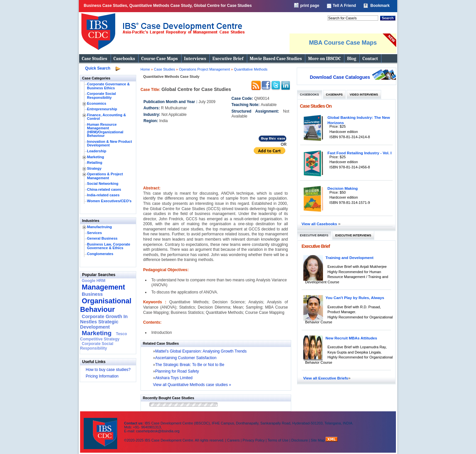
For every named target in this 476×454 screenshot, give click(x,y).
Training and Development (350, 258)
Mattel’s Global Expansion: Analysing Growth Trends (201, 351)
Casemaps (334, 95)
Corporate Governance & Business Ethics (108, 86)
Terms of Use (278, 440)
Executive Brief (228, 59)
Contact (370, 59)
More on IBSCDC (324, 59)
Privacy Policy (254, 440)
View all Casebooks (320, 224)
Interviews (195, 59)
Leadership (97, 151)
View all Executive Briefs (326, 378)
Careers (233, 440)
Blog (352, 59)
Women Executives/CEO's (109, 201)
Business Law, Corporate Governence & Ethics (109, 246)
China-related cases (104, 189)
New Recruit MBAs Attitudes (351, 338)
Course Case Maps (159, 59)
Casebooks (124, 59)
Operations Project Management (205, 69)
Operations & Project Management (105, 176)
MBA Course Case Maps (343, 43)
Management (103, 287)
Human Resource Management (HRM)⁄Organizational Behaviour (105, 130)
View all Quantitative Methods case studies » (192, 385)
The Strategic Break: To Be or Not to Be (190, 365)
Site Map (318, 440)
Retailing (95, 162)
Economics (97, 103)
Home (145, 69)
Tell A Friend (344, 6)
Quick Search (98, 68)
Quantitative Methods (251, 69)
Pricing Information (102, 376)
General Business (102, 238)
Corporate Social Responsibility (101, 96)
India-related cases (103, 195)
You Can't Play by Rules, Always (355, 298)
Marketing (96, 157)
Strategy (94, 168)
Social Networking (103, 184)
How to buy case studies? (108, 370)
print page (310, 6)
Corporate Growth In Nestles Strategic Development (104, 322)
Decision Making (343, 188)
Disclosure (299, 440)
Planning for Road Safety (177, 371)
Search (388, 18)
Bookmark (380, 6)
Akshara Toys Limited (174, 378)
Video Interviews (364, 95)
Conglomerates (100, 254)
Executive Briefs (314, 235)
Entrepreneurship (102, 109)
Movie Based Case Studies (276, 59)
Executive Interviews (353, 235)
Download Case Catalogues (340, 77)
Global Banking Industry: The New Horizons (359, 120)
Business (92, 294)
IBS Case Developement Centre (101, 429)
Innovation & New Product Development (109, 143)
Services (94, 233)
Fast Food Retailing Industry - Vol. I (360, 153)
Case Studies (95, 59)
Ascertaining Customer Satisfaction (186, 358)
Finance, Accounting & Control (107, 117)
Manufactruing (99, 227)
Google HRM (94, 281)
